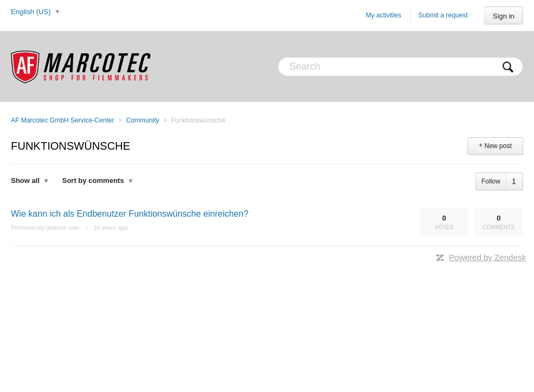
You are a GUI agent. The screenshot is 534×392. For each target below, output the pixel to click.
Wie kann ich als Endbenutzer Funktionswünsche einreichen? (130, 214)
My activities (383, 15)
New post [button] (498, 146)
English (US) (32, 12)
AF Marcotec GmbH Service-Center (62, 120)
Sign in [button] (503, 16)
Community (142, 120)
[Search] (400, 67)
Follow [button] (491, 181)
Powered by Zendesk (487, 257)
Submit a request (443, 15)
